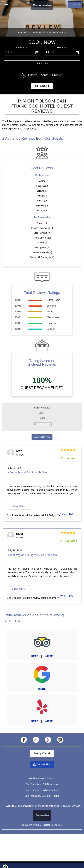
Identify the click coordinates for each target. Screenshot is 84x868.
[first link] (63, 514)
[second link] (71, 514)
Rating (42, 418)
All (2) (42, 181)
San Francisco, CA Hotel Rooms (42, 796)
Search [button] (42, 86)
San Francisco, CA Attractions (42, 784)
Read (35, 656)
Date (41, 413)
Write (49, 656)
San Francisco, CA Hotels (42, 779)
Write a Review (42, 437)
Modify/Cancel (42, 753)
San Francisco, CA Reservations (42, 790)
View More (18, 506)
